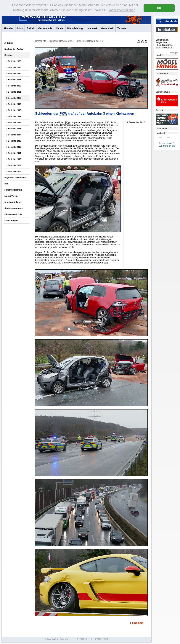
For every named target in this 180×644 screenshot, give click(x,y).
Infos (20, 28)
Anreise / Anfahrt (13, 202)
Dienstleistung (75, 28)
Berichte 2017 (15, 116)
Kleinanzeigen (11, 220)
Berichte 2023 (15, 80)
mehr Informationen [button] (122, 10)
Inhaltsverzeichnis (13, 214)
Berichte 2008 (15, 171)
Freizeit (30, 28)
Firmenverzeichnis (13, 190)
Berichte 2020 (15, 98)
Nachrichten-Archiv (14, 49)
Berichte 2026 (15, 61)
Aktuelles (8, 28)
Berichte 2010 (15, 159)
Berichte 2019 (15, 104)
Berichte (8, 55)
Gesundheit (107, 28)
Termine (122, 28)
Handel (60, 28)
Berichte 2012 (15, 147)
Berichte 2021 (15, 92)
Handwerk (92, 28)
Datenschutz (102, 639)
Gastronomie (45, 28)
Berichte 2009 (15, 165)
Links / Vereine (12, 196)
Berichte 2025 (15, 67)
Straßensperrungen (14, 208)
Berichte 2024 (15, 73)
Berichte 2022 (15, 86)
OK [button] (159, 8)
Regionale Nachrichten (15, 178)
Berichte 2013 (15, 141)
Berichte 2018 (15, 110)
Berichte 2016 (15, 122)
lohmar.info (41, 41)
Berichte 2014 (15, 135)
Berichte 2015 (15, 129)
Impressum (82, 639)
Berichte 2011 (15, 153)
